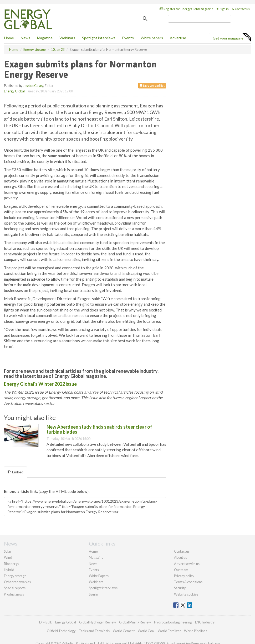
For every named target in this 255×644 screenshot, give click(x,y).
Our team (181, 570)
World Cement (124, 631)
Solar (8, 551)
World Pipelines (196, 631)
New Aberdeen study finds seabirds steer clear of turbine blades (99, 429)
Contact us (241, 9)
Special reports (15, 588)
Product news (14, 594)
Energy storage (15, 576)
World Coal (146, 631)
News (93, 564)
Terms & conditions (188, 582)
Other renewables (17, 582)
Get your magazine (232, 37)
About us (180, 557)
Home (9, 38)
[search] (200, 19)
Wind (8, 557)
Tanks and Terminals (94, 631)
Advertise (178, 38)
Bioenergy (12, 564)
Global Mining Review (135, 622)
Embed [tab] (16, 472)
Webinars (67, 38)
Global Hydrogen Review (98, 622)
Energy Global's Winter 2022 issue (40, 384)
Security (180, 588)
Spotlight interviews (99, 38)
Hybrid (9, 570)
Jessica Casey (33, 86)
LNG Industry (205, 622)
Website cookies (186, 594)
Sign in (223, 9)
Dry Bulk (46, 622)
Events (128, 38)
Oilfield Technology (61, 631)
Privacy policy (184, 576)
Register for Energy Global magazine (187, 9)
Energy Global (14, 91)
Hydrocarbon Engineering (173, 622)
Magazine (45, 38)
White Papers (99, 576)
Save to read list (152, 85)
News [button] (25, 38)
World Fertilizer (169, 631)
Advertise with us (187, 564)
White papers (152, 38)
